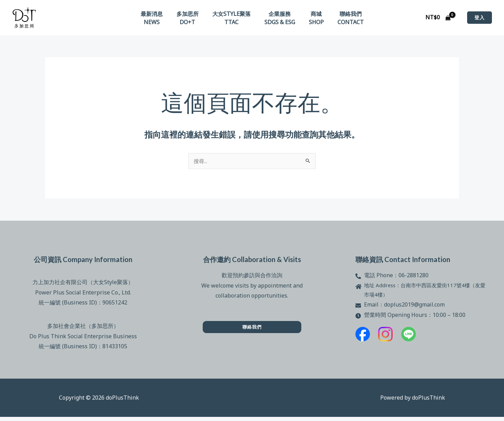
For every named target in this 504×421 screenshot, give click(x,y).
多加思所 (192, 15)
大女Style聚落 (233, 15)
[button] (480, 19)
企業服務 (278, 15)
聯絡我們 (344, 15)
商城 (312, 15)
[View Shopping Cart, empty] (438, 19)
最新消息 (159, 15)
